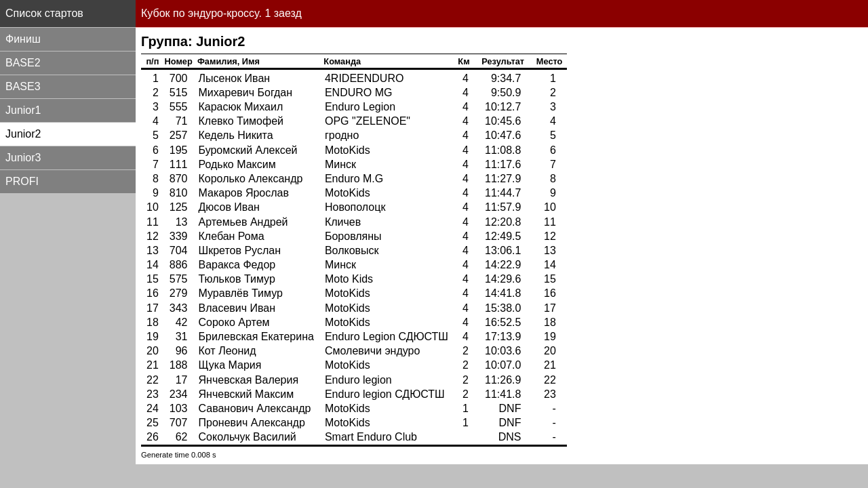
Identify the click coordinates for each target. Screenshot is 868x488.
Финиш (23, 39)
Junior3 (23, 158)
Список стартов (44, 13)
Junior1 (23, 110)
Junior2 (23, 134)
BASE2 (23, 63)
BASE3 (23, 86)
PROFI (22, 181)
